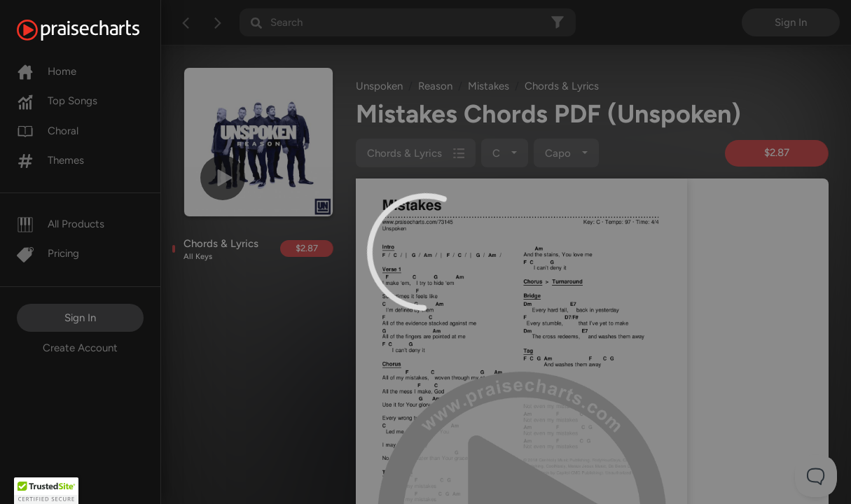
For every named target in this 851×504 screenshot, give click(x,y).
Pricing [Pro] (48, 253)
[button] (46, 491)
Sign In (80, 318)
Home (47, 71)
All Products (61, 224)
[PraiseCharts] (96, 30)
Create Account (80, 348)
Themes (50, 160)
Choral (48, 131)
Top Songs (57, 101)
